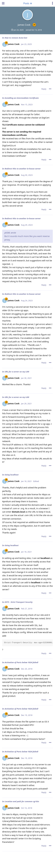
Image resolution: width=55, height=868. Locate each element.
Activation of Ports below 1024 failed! (21, 662)
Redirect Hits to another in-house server (23, 169)
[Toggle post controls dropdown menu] (50, 89)
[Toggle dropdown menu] (28, 3)
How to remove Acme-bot (16, 38)
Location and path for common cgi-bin (22, 801)
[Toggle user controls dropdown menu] (53, 3)
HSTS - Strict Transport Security (19, 602)
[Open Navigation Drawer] (3, 3)
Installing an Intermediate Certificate (22, 98)
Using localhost (12, 475)
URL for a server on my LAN (17, 372)
